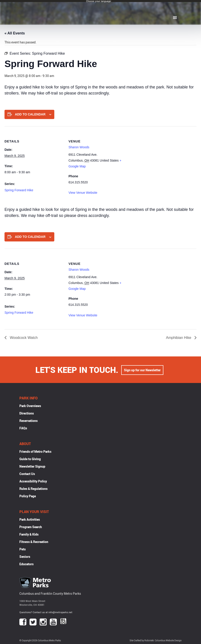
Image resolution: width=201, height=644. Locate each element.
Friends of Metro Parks (35, 451)
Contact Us (27, 474)
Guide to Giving (30, 459)
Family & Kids (29, 534)
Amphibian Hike (179, 338)
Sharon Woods (79, 147)
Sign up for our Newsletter (142, 370)
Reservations (29, 421)
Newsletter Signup (32, 466)
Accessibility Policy (33, 481)
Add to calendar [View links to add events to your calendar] (30, 114)
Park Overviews (30, 406)
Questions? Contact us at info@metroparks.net (46, 612)
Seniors (25, 557)
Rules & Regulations (33, 489)
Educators (26, 564)
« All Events (15, 33)
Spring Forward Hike (19, 190)
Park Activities (30, 519)
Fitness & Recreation (34, 542)
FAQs (23, 428)
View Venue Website (83, 193)
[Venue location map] (156, 157)
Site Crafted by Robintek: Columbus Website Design (156, 641)
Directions (27, 413)
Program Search (31, 527)
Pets (23, 549)
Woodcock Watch (23, 338)
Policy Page (28, 496)
